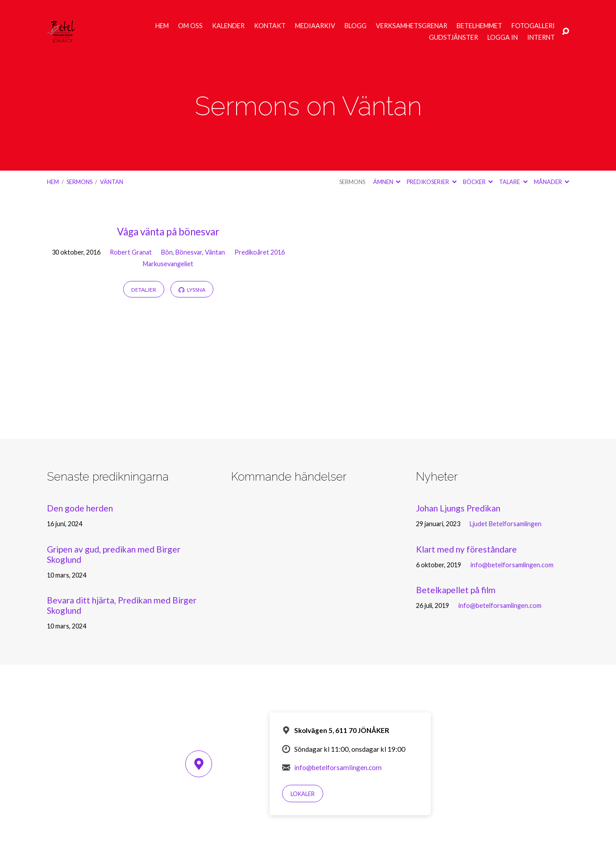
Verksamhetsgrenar (412, 26)
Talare (513, 182)
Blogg (356, 26)
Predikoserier (431, 182)
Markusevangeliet (168, 264)
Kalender (228, 26)
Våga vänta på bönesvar (168, 232)
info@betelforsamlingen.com (512, 565)
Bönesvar (189, 252)
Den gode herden (80, 508)
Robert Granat (131, 252)
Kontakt (270, 26)
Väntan (112, 182)
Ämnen (387, 182)
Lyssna (192, 290)
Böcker (478, 182)
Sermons (79, 182)
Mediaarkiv (315, 26)
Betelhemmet (479, 26)
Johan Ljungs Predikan (458, 508)
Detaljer (144, 290)
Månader (551, 182)
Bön (167, 252)
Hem (162, 26)
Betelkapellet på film (456, 590)
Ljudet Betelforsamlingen (506, 524)
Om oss (190, 26)
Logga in (503, 38)
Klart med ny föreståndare (466, 549)
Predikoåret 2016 (260, 252)
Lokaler (303, 794)
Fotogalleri (533, 26)
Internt (541, 38)
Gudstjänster (454, 38)
